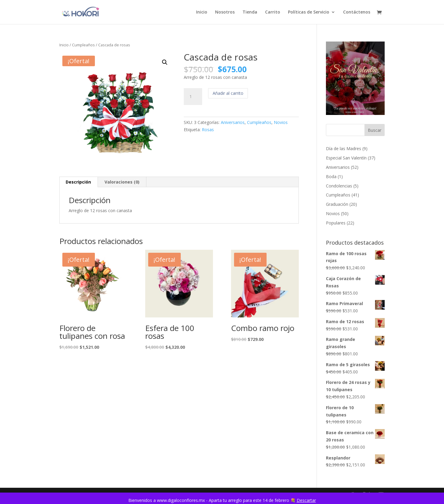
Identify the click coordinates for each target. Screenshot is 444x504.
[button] (165, 62)
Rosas (208, 130)
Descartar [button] (306, 500)
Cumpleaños (83, 45)
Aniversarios (233, 122)
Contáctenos (357, 12)
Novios (281, 122)
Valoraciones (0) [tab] (122, 182)
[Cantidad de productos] (193, 97)
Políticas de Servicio (309, 12)
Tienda (250, 12)
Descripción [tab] (78, 182)
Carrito (273, 12)
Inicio (202, 12)
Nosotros (225, 12)
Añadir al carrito (228, 93)
